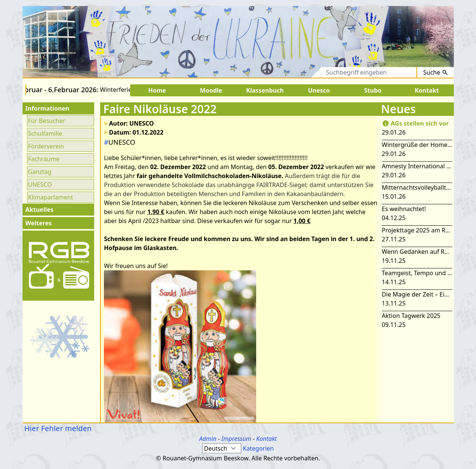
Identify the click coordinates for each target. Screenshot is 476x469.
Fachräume (44, 159)
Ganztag (40, 172)
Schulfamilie (45, 133)
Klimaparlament (51, 197)
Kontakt (267, 439)
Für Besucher (47, 121)
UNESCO (40, 184)
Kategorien (258, 448)
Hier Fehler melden (57, 428)
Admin (208, 439)
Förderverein (46, 146)
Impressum (236, 439)
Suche (435, 72)
